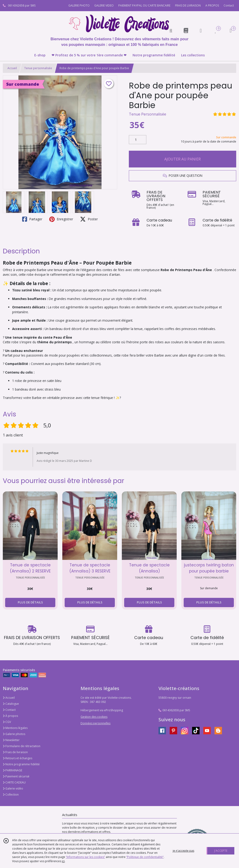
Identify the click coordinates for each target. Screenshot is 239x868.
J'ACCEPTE (221, 851)
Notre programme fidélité (21, 764)
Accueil (12, 68)
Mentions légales (15, 728)
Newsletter (11, 740)
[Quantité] (138, 140)
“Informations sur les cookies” (85, 857)
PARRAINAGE (12, 770)
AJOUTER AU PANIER (183, 159)
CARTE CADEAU (14, 782)
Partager (32, 219)
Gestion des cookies (94, 717)
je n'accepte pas (183, 851)
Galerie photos (14, 734)
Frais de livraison (15, 752)
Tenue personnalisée (38, 68)
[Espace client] (201, 30)
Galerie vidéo (13, 788)
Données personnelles (95, 723)
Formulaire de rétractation (22, 746)
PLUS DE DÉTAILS (30, 602)
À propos (10, 716)
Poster (89, 219)
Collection (11, 795)
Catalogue (11, 704)
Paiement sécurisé (16, 776)
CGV (7, 722)
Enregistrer (61, 219)
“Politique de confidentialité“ (145, 857)
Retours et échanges (18, 758)
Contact (229, 5)
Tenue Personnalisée (148, 114)
